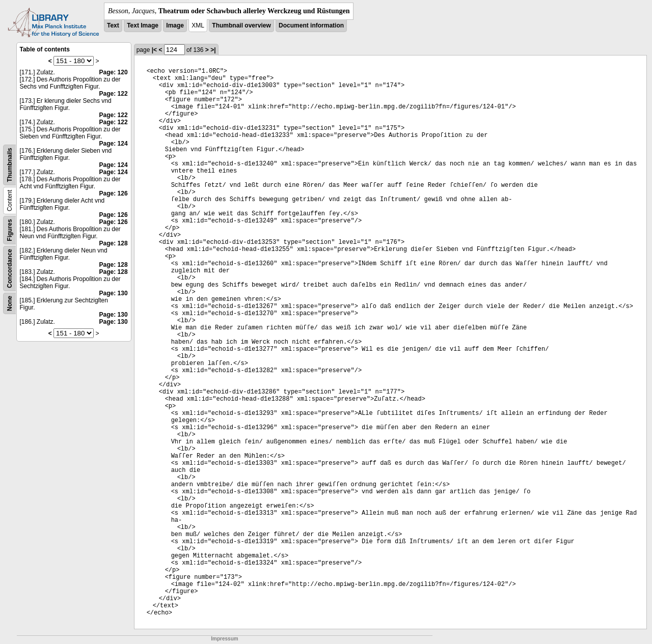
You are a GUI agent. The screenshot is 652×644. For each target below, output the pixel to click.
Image (175, 25)
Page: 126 (114, 193)
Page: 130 (114, 293)
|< (154, 50)
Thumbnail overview (241, 25)
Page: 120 (114, 72)
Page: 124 (114, 144)
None (10, 303)
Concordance (10, 269)
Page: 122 (114, 94)
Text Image (143, 25)
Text (113, 25)
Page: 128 (114, 243)
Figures (10, 230)
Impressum (224, 639)
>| (213, 50)
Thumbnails (10, 165)
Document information (311, 25)
